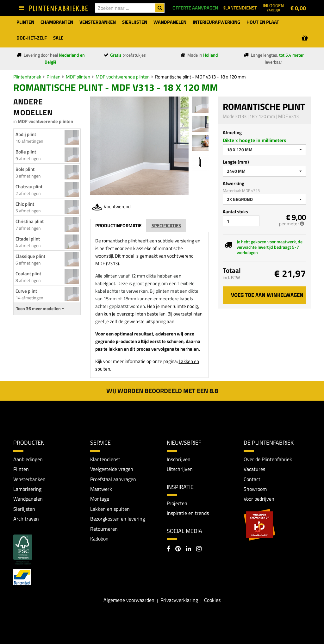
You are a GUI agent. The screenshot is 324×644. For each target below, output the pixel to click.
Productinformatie (118, 225)
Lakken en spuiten (110, 509)
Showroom (255, 489)
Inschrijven (179, 459)
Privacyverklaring (179, 600)
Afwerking (234, 183)
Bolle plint (26, 152)
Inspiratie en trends (188, 513)
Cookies (212, 600)
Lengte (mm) (236, 162)
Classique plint (30, 256)
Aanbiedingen (28, 459)
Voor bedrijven (259, 499)
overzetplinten (188, 314)
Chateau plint (29, 187)
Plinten (53, 77)
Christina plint (30, 221)
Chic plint (25, 204)
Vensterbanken (29, 479)
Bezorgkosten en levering (118, 519)
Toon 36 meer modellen (40, 309)
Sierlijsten (24, 509)
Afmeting (232, 132)
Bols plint (25, 169)
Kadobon (99, 539)
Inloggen (273, 7)
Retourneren (104, 529)
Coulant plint (28, 274)
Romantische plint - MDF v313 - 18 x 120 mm (200, 77)
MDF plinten (78, 77)
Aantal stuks (235, 212)
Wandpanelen (28, 499)
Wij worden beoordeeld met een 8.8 (162, 391)
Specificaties (166, 225)
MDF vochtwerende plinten (123, 77)
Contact (252, 479)
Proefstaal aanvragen (113, 479)
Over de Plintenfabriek (268, 459)
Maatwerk (101, 489)
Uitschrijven (180, 469)
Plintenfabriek (27, 77)
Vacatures (254, 469)
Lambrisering (27, 489)
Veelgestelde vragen (112, 469)
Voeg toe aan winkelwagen (267, 295)
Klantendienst (105, 459)
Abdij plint (26, 134)
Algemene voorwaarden (129, 600)
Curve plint (26, 291)
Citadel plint (28, 239)
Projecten (177, 503)
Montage (100, 499)
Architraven (26, 519)
